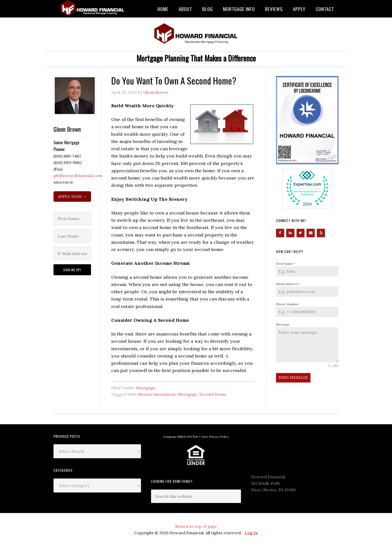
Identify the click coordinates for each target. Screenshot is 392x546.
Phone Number (287, 304)
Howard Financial (93, 8)
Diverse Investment (157, 394)
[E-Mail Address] (72, 253)
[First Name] (72, 218)
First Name (285, 264)
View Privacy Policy (215, 437)
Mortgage (146, 388)
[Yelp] (321, 233)
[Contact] (311, 233)
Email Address (288, 284)
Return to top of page (196, 526)
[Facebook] (280, 233)
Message (283, 324)
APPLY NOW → (72, 196)
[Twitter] (301, 233)
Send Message (293, 378)
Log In (251, 533)
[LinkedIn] (290, 233)
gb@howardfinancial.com (78, 175)
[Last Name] (72, 236)
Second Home (213, 394)
